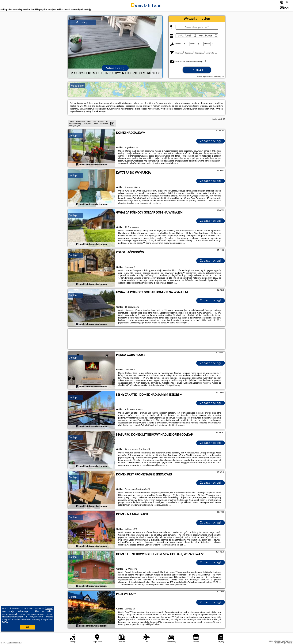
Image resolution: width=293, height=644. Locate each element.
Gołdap (73, 136)
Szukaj (197, 70)
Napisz (289, 643)
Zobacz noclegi (211, 141)
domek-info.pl (146, 6)
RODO (5, 622)
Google (49, 609)
